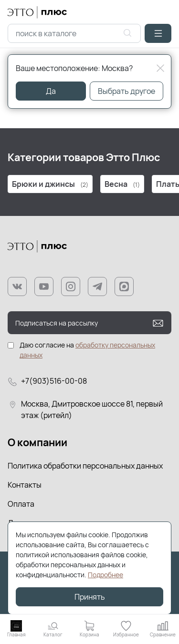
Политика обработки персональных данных (85, 466)
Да (51, 91)
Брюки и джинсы (50, 184)
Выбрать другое (126, 91)
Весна (122, 184)
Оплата (21, 504)
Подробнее (105, 575)
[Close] (160, 68)
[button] (158, 33)
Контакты (25, 485)
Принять (90, 597)
